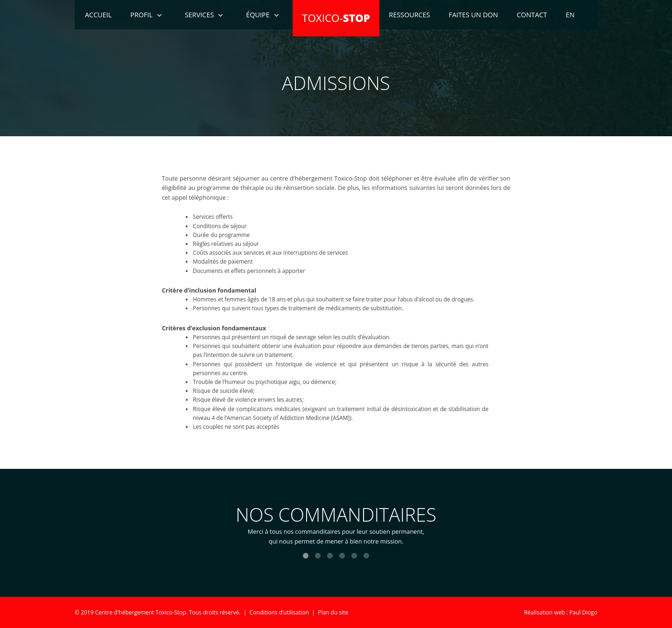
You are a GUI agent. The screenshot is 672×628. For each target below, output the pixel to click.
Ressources (409, 15)
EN (570, 15)
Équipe (258, 15)
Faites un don (474, 15)
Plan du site (333, 612)
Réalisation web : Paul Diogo (561, 612)
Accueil (98, 15)
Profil (141, 15)
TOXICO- (336, 18)
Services (199, 15)
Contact (532, 15)
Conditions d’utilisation (280, 612)
